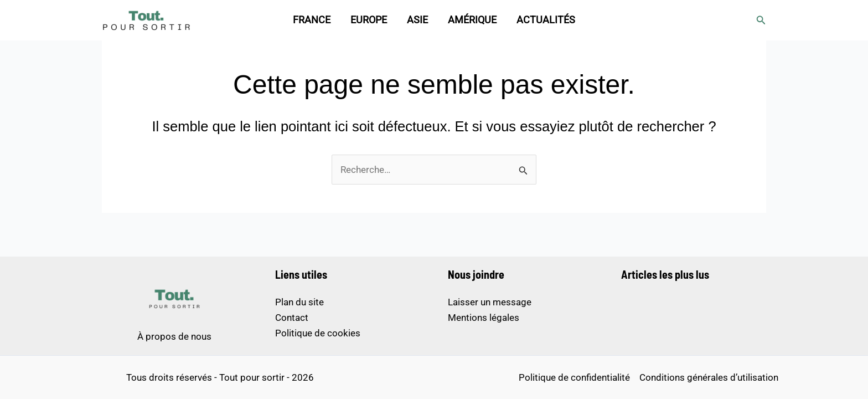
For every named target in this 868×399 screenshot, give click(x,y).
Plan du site (299, 302)
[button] (761, 20)
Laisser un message (490, 302)
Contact (292, 318)
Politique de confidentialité (574, 377)
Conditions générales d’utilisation (709, 377)
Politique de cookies (318, 333)
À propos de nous (174, 336)
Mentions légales (484, 318)
